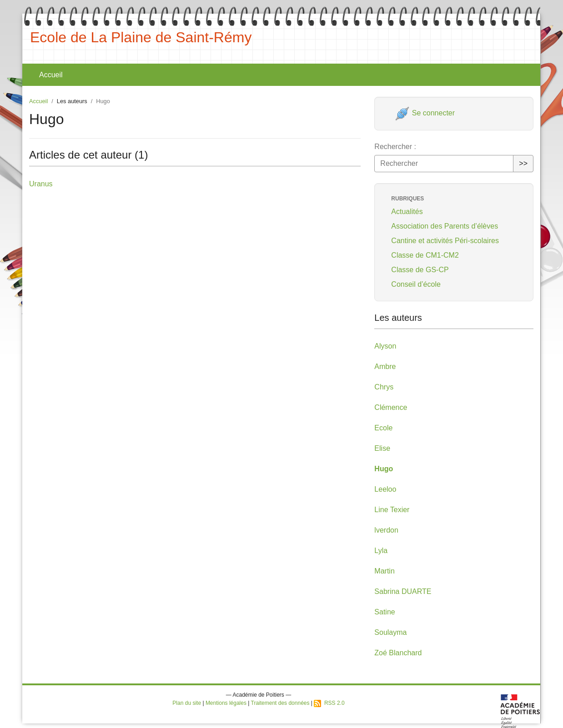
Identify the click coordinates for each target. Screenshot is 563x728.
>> (523, 163)
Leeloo (385, 489)
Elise (382, 448)
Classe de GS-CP (420, 270)
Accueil (51, 75)
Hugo (384, 469)
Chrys (384, 387)
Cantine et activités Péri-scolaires (445, 241)
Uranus (41, 184)
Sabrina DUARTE (403, 591)
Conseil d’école (416, 284)
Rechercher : (395, 147)
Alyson (385, 346)
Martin (384, 571)
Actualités (407, 212)
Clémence (391, 407)
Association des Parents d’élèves (445, 226)
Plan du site (187, 703)
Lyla (381, 551)
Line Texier (392, 510)
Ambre (385, 366)
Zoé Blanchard (398, 653)
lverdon (386, 530)
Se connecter (425, 113)
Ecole (383, 428)
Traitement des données (280, 703)
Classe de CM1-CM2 (425, 255)
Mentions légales (226, 703)
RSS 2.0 (329, 703)
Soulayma (390, 632)
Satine (385, 612)
